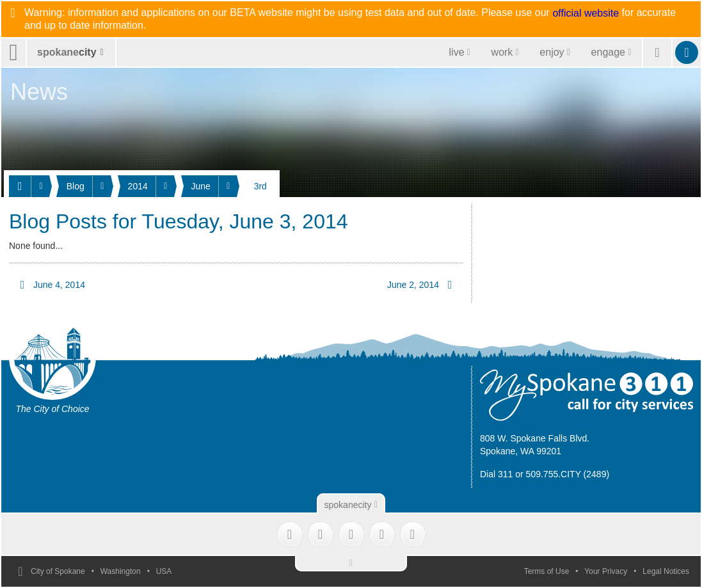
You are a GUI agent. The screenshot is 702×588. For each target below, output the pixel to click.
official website (586, 13)
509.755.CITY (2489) (568, 474)
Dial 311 (496, 474)
